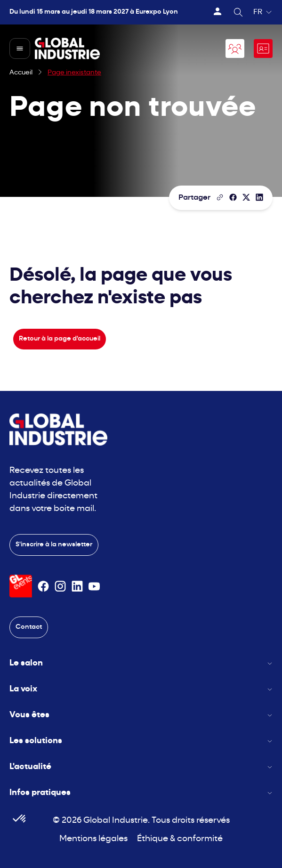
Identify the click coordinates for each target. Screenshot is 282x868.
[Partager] (233, 197)
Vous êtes (141, 715)
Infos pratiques (141, 793)
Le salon (141, 663)
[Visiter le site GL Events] (21, 586)
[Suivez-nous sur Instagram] (60, 586)
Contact (29, 627)
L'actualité (141, 767)
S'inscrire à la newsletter (54, 545)
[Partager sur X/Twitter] (246, 197)
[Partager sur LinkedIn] (259, 197)
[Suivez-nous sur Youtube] (94, 586)
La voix (141, 689)
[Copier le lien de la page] (220, 197)
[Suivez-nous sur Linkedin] (77, 586)
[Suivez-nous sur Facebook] (43, 586)
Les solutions (141, 741)
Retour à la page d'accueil (60, 339)
